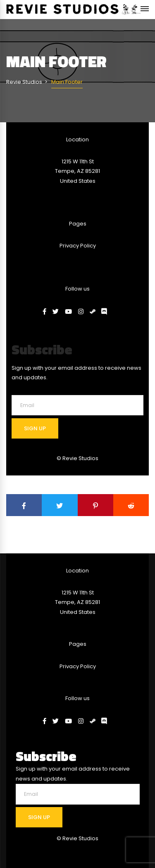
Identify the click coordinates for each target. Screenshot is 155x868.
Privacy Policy (78, 246)
